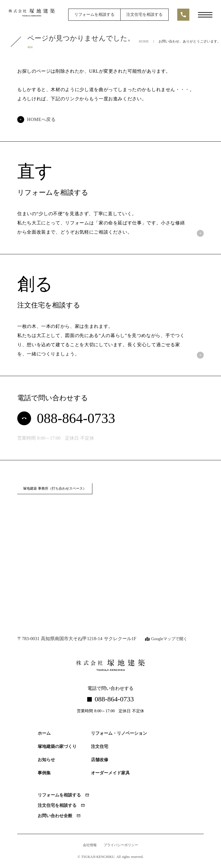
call (183, 15)
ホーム (44, 733)
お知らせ (46, 760)
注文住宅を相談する (144, 15)
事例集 (44, 773)
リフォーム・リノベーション (119, 733)
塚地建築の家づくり (57, 746)
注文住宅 (100, 746)
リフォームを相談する (94, 15)
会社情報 (90, 845)
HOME (144, 41)
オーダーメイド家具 (110, 773)
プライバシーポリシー (121, 845)
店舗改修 (100, 760)
